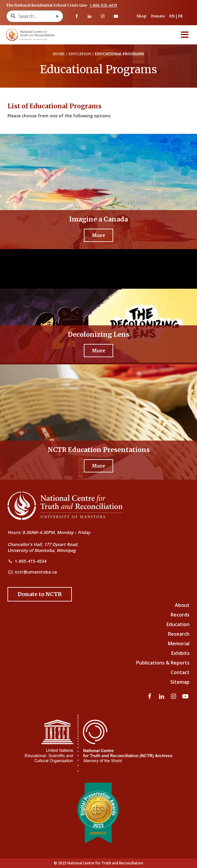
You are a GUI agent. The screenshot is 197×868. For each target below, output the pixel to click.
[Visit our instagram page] (103, 16)
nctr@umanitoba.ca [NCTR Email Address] (36, 572)
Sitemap (180, 682)
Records (180, 615)
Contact (180, 672)
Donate (158, 16)
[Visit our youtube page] (116, 16)
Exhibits (180, 653)
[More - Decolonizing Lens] (99, 351)
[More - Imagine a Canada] (99, 235)
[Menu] (185, 35)
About (182, 605)
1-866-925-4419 (103, 5)
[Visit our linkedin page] (90, 16)
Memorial (179, 643)
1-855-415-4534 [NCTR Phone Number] (31, 561)
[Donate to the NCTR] (40, 594)
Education (178, 624)
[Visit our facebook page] (77, 16)
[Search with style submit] (57, 16)
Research (179, 634)
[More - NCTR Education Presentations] (99, 466)
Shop (141, 16)
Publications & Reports (163, 663)
